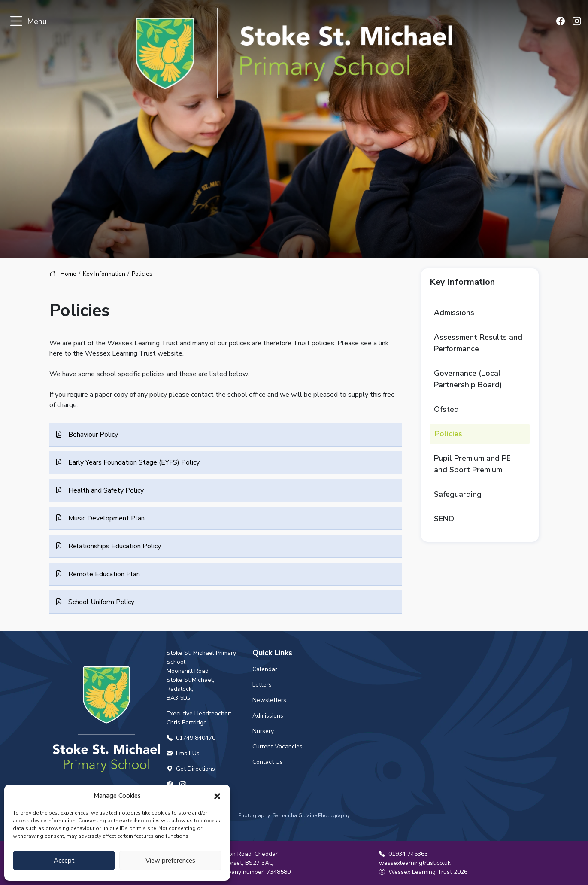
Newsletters (269, 700)
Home (68, 274)
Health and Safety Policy (105, 490)
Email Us (183, 753)
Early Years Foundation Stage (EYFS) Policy (133, 462)
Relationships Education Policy (114, 546)
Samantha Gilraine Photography (311, 815)
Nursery (263, 731)
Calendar (265, 669)
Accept (64, 861)
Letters (262, 685)
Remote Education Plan (103, 574)
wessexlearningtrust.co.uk (415, 863)
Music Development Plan (106, 518)
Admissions (454, 313)
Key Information (104, 274)
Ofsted (446, 409)
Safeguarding (458, 494)
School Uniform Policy (100, 602)
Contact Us (268, 762)
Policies (449, 434)
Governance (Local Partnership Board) (468, 379)
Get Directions (191, 769)
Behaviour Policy (92, 435)
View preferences (170, 861)
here (56, 353)
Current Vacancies (277, 747)
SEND (444, 519)
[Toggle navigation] (16, 22)
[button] (217, 796)
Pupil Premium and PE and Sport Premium (472, 464)
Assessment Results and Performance (478, 343)
